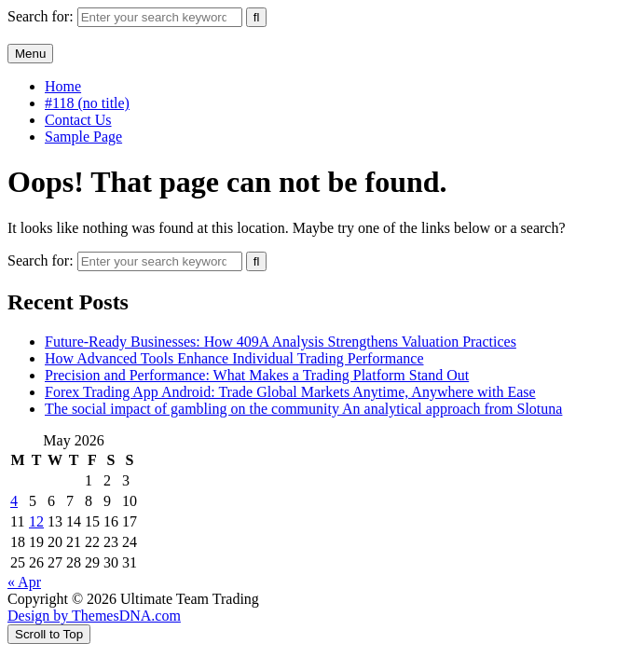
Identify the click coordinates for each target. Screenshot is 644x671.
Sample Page (83, 137)
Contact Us (78, 120)
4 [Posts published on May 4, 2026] (14, 501)
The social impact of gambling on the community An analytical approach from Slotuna (303, 409)
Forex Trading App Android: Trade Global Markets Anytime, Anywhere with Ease (290, 392)
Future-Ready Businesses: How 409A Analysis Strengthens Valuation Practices (281, 342)
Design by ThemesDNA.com (94, 616)
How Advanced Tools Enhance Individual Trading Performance (234, 358)
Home (63, 86)
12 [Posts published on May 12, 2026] (36, 521)
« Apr (24, 582)
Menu (30, 54)
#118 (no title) (87, 103)
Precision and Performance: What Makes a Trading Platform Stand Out (257, 375)
